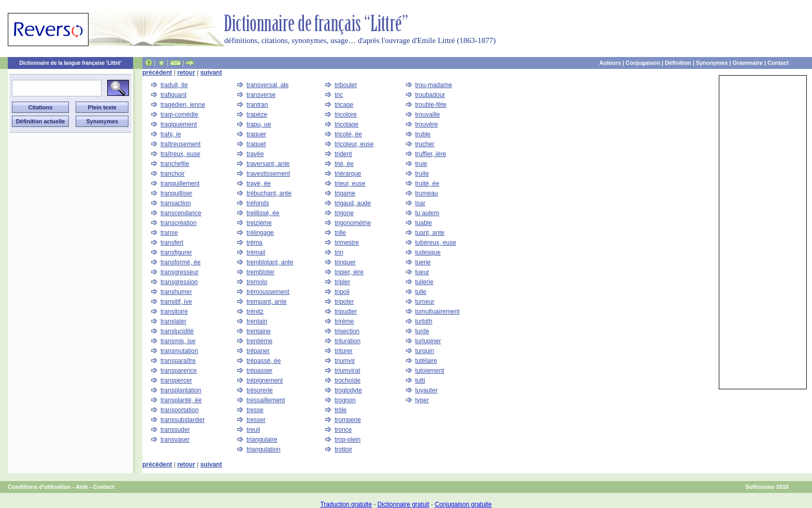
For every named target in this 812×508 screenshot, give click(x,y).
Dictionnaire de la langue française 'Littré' (70, 63)
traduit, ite (174, 85)
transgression (179, 282)
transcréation (178, 223)
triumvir (345, 361)
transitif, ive (176, 302)
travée (255, 154)
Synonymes (712, 63)
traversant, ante (268, 164)
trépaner (258, 351)
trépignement (265, 380)
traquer (256, 134)
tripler (342, 282)
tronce (343, 430)
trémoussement (268, 292)
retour (186, 73)
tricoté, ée (348, 134)
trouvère (427, 124)
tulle (421, 292)
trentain (257, 321)
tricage (344, 105)
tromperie (348, 420)
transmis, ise (178, 341)
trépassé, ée (264, 361)
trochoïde (347, 380)
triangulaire (262, 440)
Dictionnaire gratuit (403, 504)
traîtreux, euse (180, 154)
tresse (255, 410)
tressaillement (266, 400)
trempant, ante (266, 302)
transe (169, 233)
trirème (344, 321)
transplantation (181, 390)
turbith (424, 321)
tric (339, 95)
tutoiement (430, 371)
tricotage (346, 124)
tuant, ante (430, 233)
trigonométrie (353, 223)
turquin (425, 351)
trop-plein (347, 440)
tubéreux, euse (436, 243)
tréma (255, 243)
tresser (256, 420)
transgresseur (179, 272)
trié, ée (344, 164)
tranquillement (180, 184)
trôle (340, 410)
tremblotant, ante (270, 262)
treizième (259, 223)
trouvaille (428, 115)
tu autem (427, 213)
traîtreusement (180, 144)
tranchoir (173, 174)
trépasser (259, 371)
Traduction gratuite (346, 504)
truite (422, 174)
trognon (345, 400)
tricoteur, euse (354, 144)
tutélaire (426, 361)
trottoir (343, 449)
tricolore (346, 115)
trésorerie (260, 390)
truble (423, 134)
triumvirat (347, 371)
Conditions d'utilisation (39, 487)
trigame (345, 193)
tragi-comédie (179, 115)
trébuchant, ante (269, 193)
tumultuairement (438, 312)
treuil (253, 430)
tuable (424, 223)
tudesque (428, 252)
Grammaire (748, 63)
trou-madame (434, 85)
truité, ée (427, 184)
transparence (179, 371)
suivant (211, 73)
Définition (678, 63)
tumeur (425, 302)
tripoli (342, 292)
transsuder (175, 430)
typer (422, 400)
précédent (157, 73)
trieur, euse (350, 184)
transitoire (174, 312)
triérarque (348, 174)
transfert (172, 243)
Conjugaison (643, 63)
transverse (261, 95)
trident (343, 154)
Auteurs (610, 63)
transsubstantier (183, 420)
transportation (179, 410)
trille (340, 233)
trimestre (347, 243)
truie (421, 164)
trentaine (259, 331)
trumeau (427, 193)
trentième (259, 341)
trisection (347, 331)
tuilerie (424, 282)
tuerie (423, 262)
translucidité (177, 331)
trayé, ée (259, 184)
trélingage (260, 233)
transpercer (176, 380)
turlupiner (428, 341)
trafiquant (173, 95)
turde (422, 331)
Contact (778, 63)
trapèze (257, 115)
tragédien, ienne (183, 105)
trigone (344, 213)
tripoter (344, 302)
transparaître (178, 361)
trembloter (260, 272)
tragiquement (179, 124)
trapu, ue (259, 124)
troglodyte (348, 390)
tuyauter (426, 390)
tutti (420, 380)
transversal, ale (267, 85)
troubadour (430, 95)
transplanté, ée (181, 400)
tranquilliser (176, 193)
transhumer (176, 292)
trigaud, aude (353, 203)
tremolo (257, 282)
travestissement (268, 174)
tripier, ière (349, 272)
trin (339, 252)
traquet (256, 144)
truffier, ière (431, 154)
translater (173, 321)
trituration (347, 341)
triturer (344, 351)
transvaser (175, 440)
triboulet (346, 85)
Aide (82, 487)
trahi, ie (171, 134)
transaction (176, 203)
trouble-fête (431, 105)
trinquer (345, 262)
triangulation (263, 449)
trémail (256, 252)
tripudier (346, 312)
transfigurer (176, 252)
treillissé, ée (263, 213)
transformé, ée (180, 262)
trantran (257, 105)
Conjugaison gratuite (463, 504)
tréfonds (258, 203)
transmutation (179, 351)
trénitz (255, 312)
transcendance (181, 213)
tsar (421, 203)
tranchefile (175, 164)
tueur (422, 272)
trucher (425, 144)
